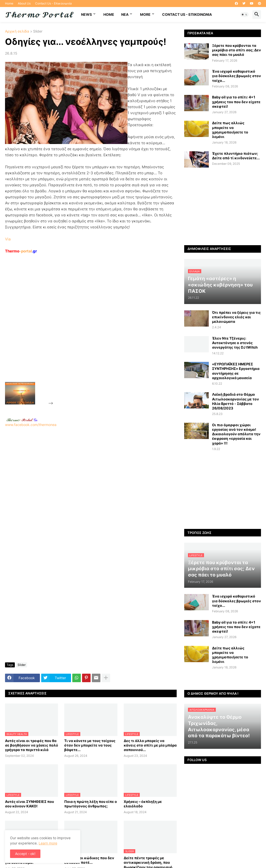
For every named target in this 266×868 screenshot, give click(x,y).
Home (9, 3)
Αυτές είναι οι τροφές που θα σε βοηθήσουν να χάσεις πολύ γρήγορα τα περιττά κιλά (31, 745)
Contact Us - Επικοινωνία (53, 3)
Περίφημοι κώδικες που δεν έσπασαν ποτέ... (89, 860)
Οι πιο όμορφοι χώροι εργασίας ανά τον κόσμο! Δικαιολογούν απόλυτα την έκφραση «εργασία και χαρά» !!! (236, 434)
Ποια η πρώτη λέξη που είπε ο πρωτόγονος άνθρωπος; (91, 804)
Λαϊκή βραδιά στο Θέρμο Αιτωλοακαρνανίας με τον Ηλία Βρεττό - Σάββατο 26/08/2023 (236, 401)
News (86, 14)
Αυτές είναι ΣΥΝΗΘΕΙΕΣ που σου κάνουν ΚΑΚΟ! (29, 804)
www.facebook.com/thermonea (91, 488)
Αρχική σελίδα (17, 31)
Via (8, 239)
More (145, 14)
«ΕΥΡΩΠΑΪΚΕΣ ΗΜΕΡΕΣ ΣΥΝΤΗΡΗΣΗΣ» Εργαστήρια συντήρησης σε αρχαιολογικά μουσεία (236, 371)
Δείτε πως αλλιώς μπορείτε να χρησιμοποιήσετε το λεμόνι (230, 130)
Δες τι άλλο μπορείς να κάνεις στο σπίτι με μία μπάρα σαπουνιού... (150, 745)
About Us (24, 3)
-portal (21, 251)
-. (22, 420)
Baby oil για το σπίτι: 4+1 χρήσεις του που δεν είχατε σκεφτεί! (236, 102)
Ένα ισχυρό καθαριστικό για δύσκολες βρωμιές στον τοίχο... (237, 76)
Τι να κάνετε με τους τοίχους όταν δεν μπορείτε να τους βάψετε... (90, 745)
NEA (125, 14)
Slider (38, 31)
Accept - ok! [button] (25, 854)
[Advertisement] (92, 329)
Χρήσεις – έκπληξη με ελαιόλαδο (143, 804)
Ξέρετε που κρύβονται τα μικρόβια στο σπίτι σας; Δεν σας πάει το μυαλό (237, 50)
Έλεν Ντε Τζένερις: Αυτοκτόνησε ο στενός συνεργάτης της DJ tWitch (235, 343)
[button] (244, 15)
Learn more (48, 843)
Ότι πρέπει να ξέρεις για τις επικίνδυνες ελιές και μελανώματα (236, 317)
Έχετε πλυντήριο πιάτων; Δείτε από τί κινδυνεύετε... (236, 156)
